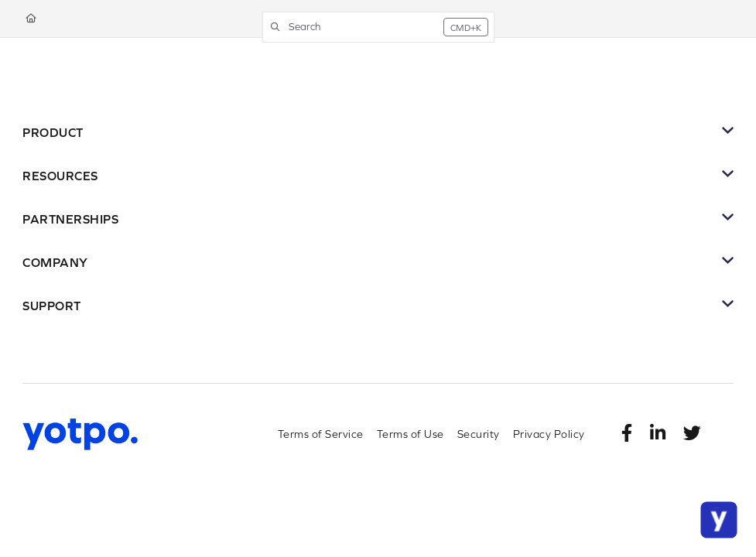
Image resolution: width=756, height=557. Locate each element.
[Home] (31, 19)
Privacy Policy (549, 434)
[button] (378, 27)
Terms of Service (321, 434)
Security (479, 434)
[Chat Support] (719, 520)
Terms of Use (410, 434)
